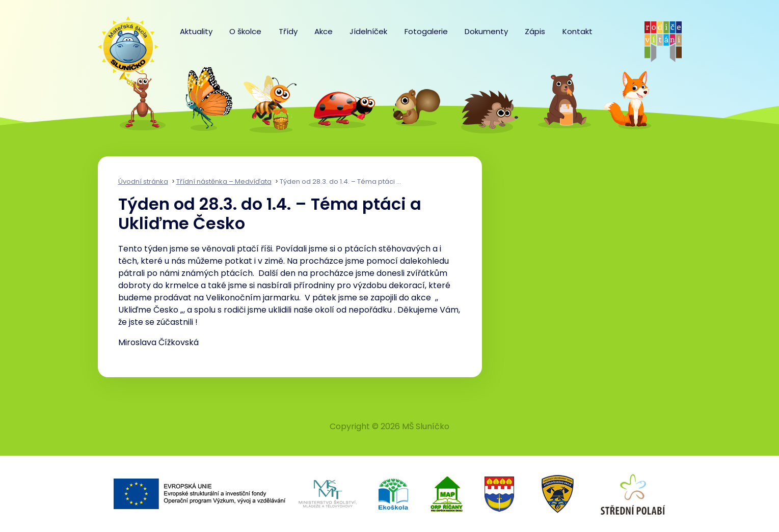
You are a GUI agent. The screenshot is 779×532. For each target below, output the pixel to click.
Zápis (535, 31)
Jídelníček (368, 31)
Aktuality (196, 31)
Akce (324, 31)
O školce (245, 31)
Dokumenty (486, 31)
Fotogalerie (426, 31)
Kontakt (577, 31)
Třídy (288, 31)
